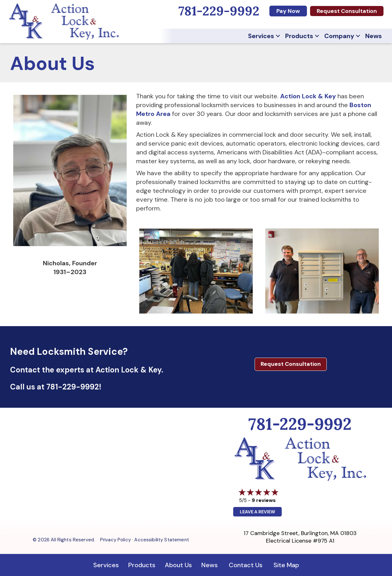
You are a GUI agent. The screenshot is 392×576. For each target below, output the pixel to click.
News (374, 36)
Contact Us (246, 565)
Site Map (286, 565)
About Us (178, 565)
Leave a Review (257, 512)
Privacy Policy (115, 540)
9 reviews (264, 500)
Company (339, 36)
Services (261, 36)
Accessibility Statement (161, 540)
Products (299, 36)
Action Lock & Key (308, 96)
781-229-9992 (73, 387)
